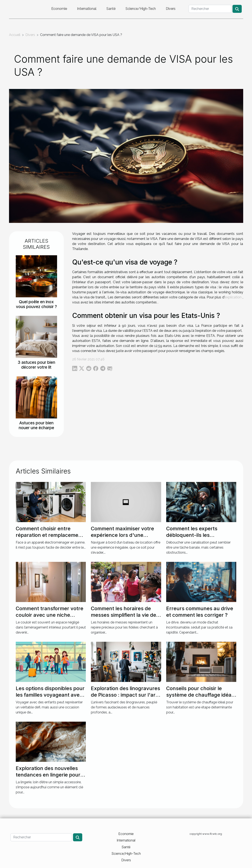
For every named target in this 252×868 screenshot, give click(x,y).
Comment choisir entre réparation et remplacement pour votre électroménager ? (50, 535)
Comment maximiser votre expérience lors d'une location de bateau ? (122, 535)
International (87, 9)
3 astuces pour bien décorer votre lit (36, 365)
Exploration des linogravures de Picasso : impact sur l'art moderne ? (125, 695)
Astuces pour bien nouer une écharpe (36, 425)
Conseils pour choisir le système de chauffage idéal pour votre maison (199, 695)
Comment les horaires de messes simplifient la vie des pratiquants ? (125, 615)
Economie (59, 9)
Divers (171, 9)
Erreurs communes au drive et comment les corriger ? (200, 612)
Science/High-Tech (141, 9)
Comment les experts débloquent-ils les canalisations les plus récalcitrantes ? (192, 538)
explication (233, 297)
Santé (111, 9)
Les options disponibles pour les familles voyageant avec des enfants (50, 695)
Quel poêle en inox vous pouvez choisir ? (36, 304)
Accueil (15, 35)
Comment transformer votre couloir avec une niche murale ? (50, 615)
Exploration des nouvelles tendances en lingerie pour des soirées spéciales (48, 775)
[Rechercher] (210, 9)
